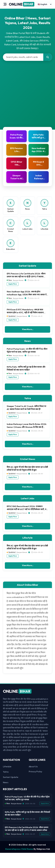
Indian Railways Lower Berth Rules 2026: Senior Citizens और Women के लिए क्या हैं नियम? (27, 426)
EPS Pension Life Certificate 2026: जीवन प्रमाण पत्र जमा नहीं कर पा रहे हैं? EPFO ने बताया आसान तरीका (26, 275)
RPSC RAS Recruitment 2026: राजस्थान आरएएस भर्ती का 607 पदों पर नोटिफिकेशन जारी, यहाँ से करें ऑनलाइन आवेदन (27, 508)
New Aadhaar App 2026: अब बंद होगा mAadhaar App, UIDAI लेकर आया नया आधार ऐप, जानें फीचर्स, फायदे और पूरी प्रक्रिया (27, 293)
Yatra (6, 772)
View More (28, 329)
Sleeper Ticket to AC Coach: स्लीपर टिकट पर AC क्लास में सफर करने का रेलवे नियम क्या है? (26, 408)
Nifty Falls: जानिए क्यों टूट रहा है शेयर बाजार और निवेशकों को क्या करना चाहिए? (26, 368)
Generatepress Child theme (19, 849)
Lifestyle (7, 767)
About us (33, 767)
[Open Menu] (5, 4)
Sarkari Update (11, 777)
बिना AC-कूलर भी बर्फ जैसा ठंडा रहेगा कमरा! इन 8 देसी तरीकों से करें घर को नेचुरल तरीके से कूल (27, 468)
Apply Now (13, 284)
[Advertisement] (27, 90)
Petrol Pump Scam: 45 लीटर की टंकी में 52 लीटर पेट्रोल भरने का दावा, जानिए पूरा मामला (27, 350)
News (6, 782)
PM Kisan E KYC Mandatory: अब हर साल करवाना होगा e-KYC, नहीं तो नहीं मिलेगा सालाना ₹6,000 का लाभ (25, 311)
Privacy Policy (35, 772)
